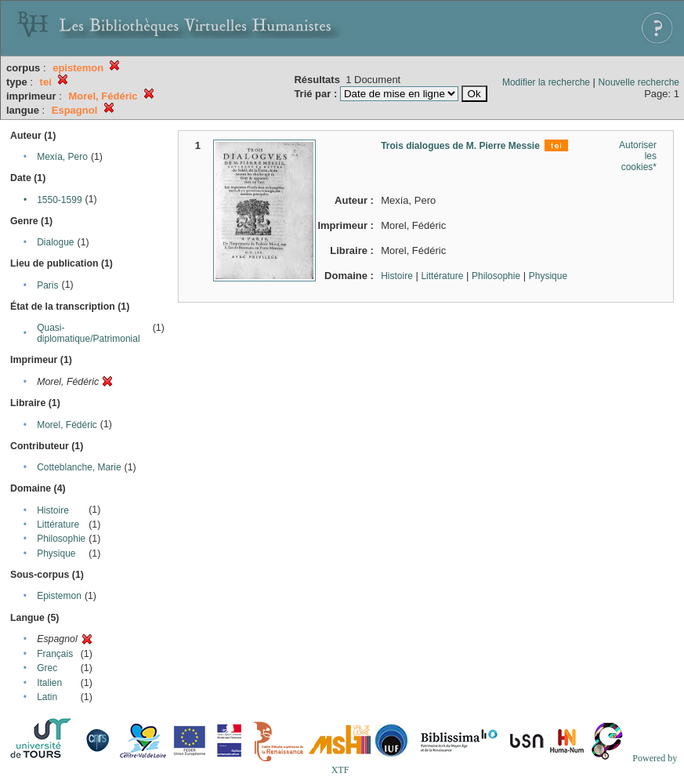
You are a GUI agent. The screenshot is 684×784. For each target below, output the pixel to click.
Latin (47, 697)
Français (55, 654)
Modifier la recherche (546, 82)
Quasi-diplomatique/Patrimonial (88, 333)
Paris (47, 285)
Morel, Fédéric (67, 425)
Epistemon (59, 596)
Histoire (53, 510)
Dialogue (55, 242)
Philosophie (61, 539)
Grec (47, 668)
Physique (56, 554)
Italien (49, 683)
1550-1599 (59, 200)
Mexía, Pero (62, 157)
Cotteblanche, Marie (79, 467)
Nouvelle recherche (639, 82)
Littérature (58, 524)
